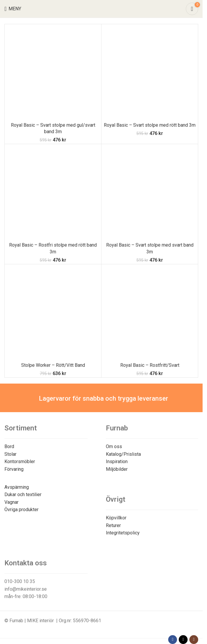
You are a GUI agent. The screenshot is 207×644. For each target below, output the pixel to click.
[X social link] (183, 640)
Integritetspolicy (123, 533)
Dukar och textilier (23, 494)
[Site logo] (101, 8)
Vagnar (11, 502)
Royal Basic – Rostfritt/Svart (150, 365)
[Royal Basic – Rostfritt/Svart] (150, 313)
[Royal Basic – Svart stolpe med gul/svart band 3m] (53, 72)
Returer (113, 525)
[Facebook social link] (173, 640)
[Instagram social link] (194, 640)
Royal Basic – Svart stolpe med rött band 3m (150, 125)
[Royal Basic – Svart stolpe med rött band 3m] (150, 72)
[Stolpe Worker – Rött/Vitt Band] (53, 313)
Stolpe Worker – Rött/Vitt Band (53, 365)
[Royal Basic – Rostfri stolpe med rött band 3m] (53, 192)
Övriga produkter (21, 510)
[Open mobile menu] (13, 9)
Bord (9, 446)
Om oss (114, 446)
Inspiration (117, 461)
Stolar (10, 454)
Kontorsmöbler (20, 461)
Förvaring (14, 469)
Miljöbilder (117, 469)
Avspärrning (17, 487)
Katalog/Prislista (123, 454)
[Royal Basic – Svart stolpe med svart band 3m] (150, 192)
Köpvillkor (116, 518)
